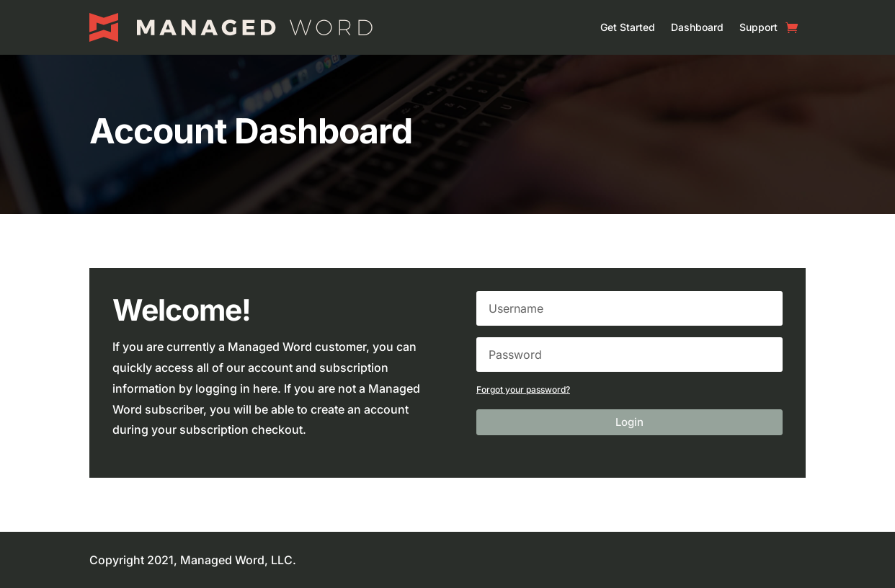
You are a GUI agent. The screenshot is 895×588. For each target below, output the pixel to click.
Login (629, 422)
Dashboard (697, 27)
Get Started (628, 27)
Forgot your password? (523, 389)
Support (758, 27)
